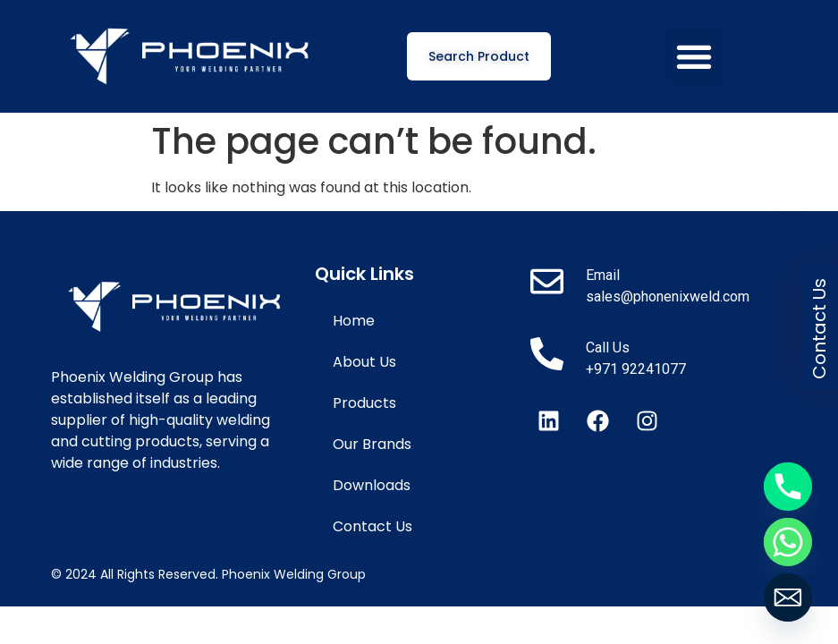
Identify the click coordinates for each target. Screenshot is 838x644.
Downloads (372, 485)
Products (364, 403)
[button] (694, 57)
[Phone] (788, 487)
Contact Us (372, 526)
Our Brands (372, 444)
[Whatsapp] (788, 542)
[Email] (788, 597)
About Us (364, 362)
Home (354, 321)
